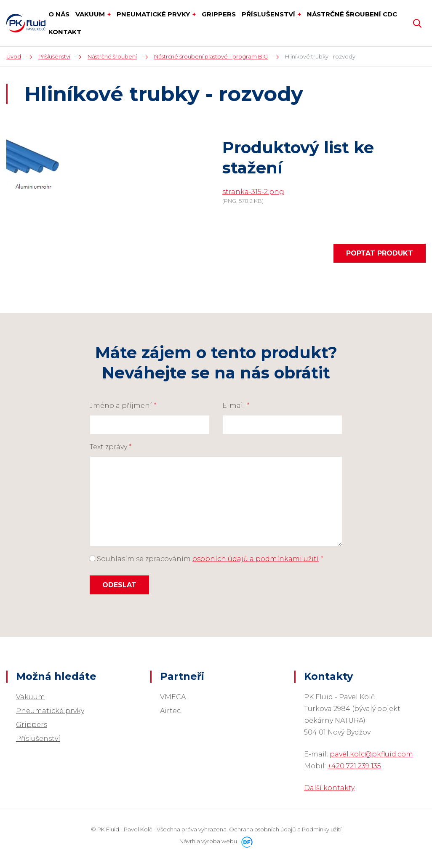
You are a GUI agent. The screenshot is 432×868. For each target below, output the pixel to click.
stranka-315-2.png (253, 192)
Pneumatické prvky (50, 711)
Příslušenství (38, 739)
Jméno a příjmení (123, 406)
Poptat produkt (380, 253)
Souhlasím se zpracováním (207, 559)
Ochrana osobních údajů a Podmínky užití (285, 829)
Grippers (32, 725)
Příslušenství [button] (269, 14)
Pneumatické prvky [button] (154, 14)
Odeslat (119, 585)
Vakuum (31, 697)
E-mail (236, 406)
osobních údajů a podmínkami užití (256, 559)
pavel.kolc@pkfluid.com (371, 754)
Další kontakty (329, 788)
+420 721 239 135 (354, 766)
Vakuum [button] (91, 14)
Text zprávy (111, 447)
